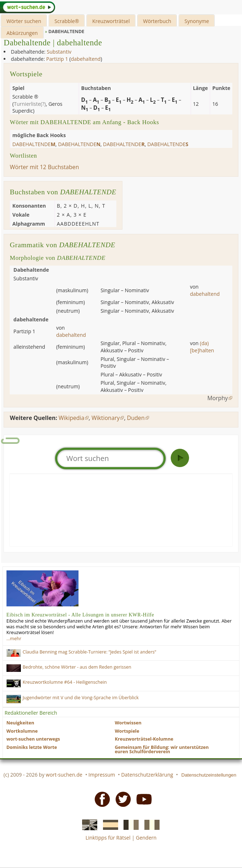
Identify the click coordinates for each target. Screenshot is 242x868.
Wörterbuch (157, 21)
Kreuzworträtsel (111, 21)
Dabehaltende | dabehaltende (53, 43)
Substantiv (59, 52)
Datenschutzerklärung (147, 775)
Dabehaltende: (28, 52)
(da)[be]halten (202, 347)
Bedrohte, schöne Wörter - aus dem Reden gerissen (77, 667)
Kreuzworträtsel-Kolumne (144, 739)
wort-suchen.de (64, 775)
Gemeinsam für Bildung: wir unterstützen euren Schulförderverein (162, 750)
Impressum (102, 775)
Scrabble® (67, 21)
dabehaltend (86, 59)
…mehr (14, 639)
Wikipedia (71, 418)
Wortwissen (128, 723)
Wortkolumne (22, 731)
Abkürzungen (22, 33)
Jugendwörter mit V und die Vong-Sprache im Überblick (81, 698)
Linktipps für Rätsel (108, 838)
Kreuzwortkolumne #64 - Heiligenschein (65, 682)
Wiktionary (106, 418)
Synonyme (197, 21)
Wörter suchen (24, 21)
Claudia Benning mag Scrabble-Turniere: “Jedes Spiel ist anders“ (89, 652)
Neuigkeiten (20, 723)
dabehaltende (34, 144)
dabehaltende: (28, 59)
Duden (136, 418)
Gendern (146, 838)
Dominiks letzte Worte (32, 747)
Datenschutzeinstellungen (209, 775)
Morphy (218, 398)
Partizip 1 (57, 59)
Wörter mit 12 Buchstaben (44, 167)
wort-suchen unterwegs (33, 739)
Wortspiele (127, 731)
